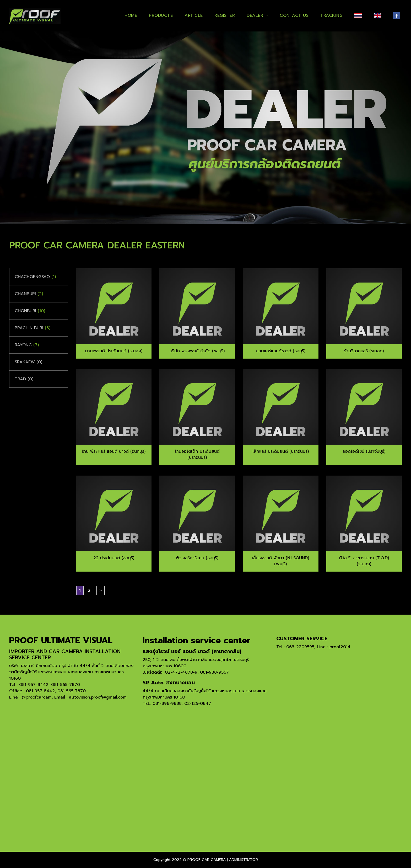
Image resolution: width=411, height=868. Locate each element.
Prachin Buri (33, 328)
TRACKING (331, 15)
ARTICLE (194, 15)
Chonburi (30, 311)
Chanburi (29, 294)
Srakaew (28, 362)
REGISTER (225, 15)
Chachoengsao (35, 277)
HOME (131, 15)
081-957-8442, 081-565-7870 (50, 685)
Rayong (27, 345)
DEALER (256, 15)
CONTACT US (294, 15)
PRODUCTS (161, 15)
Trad (24, 379)
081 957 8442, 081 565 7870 (56, 691)
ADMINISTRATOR (244, 860)
